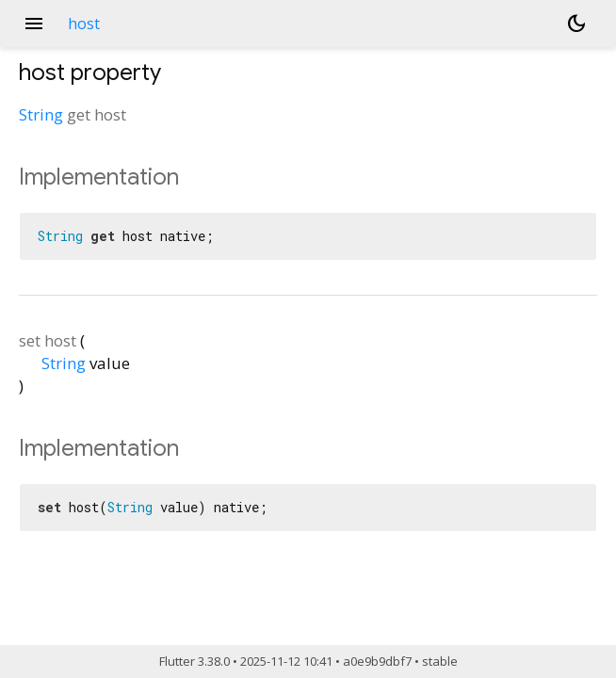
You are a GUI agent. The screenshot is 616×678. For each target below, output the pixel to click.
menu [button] (34, 24)
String (41, 114)
